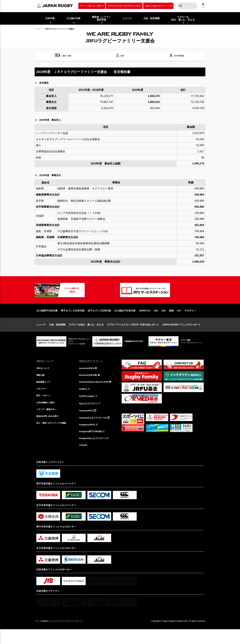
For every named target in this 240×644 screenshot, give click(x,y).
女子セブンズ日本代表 (99, 321)
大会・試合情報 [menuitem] (151, 18)
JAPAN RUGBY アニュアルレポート (181, 335)
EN (203, 7)
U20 (163, 321)
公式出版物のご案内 (47, 416)
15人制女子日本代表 (125, 321)
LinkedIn (84, 460)
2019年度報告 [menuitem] (179, 56)
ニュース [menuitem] (127, 18)
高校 (171, 321)
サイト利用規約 (44, 636)
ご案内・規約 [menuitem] (66, 56)
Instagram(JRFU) (88, 438)
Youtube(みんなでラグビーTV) (95, 430)
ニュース (41, 335)
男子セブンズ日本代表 (73, 321)
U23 (156, 321)
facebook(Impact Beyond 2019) (96, 394)
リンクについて (63, 636)
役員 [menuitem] (122, 56)
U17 (179, 321)
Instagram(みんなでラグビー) (95, 452)
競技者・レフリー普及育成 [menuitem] (101, 18)
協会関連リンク (44, 394)
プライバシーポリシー (85, 636)
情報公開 (41, 386)
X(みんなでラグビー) (90, 416)
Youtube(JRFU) (87, 423)
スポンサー (42, 401)
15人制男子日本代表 (47, 321)
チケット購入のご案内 (91, 6)
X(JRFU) (84, 401)
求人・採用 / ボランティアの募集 (54, 438)
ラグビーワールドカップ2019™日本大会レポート (133, 335)
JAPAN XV (145, 321)
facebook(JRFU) (88, 379)
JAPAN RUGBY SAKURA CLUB (123, 6)
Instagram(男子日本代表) (92, 445)
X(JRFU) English (88, 408)
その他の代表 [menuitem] (73, 18)
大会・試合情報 (57, 335)
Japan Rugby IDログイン (157, 6)
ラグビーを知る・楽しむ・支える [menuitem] (183, 18)
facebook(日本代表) (90, 386)
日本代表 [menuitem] (50, 18)
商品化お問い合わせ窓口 (49, 430)
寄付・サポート (44, 408)
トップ (38, 29)
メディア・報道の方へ (48, 423)
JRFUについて (44, 379)
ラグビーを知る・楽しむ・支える (86, 335)
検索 (180, 6)
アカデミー (190, 321)
